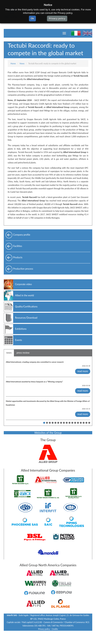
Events (19, 340)
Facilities (18, 246)
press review (23, 353)
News (22, 64)
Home (13, 64)
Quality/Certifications (26, 307)
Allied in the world (24, 295)
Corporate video (23, 284)
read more (83, 371)
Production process (23, 269)
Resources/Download (26, 318)
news (9, 353)
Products (18, 257)
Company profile (22, 235)
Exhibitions (21, 329)
